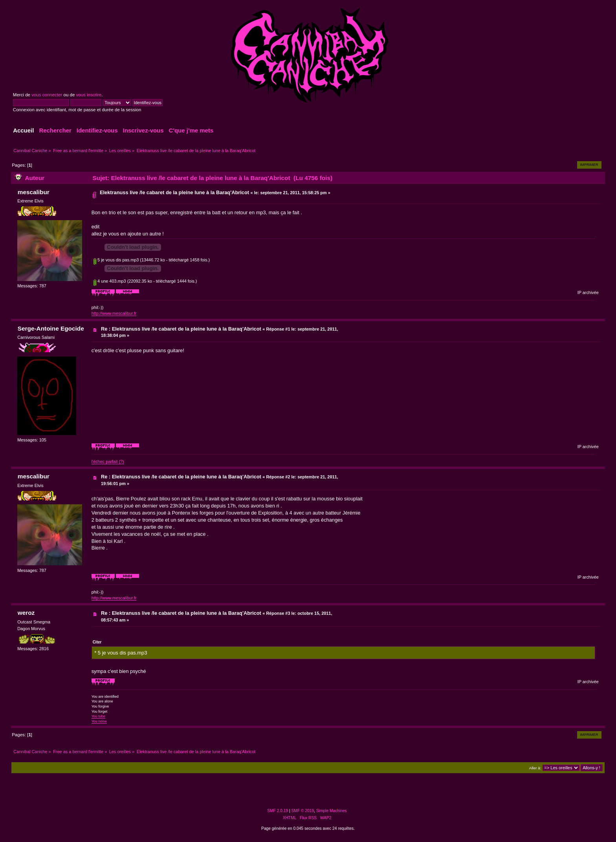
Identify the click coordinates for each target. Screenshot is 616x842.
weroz (26, 613)
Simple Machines (332, 811)
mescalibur (34, 192)
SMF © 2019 (303, 811)
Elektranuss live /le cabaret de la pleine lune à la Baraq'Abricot (175, 192)
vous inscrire (89, 95)
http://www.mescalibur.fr (114, 313)
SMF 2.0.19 (278, 811)
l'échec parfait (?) (108, 461)
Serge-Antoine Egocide (51, 328)
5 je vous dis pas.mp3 (116, 260)
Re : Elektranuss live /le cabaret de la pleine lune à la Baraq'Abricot (182, 329)
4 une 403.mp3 (110, 281)
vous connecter (47, 95)
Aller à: (535, 768)
